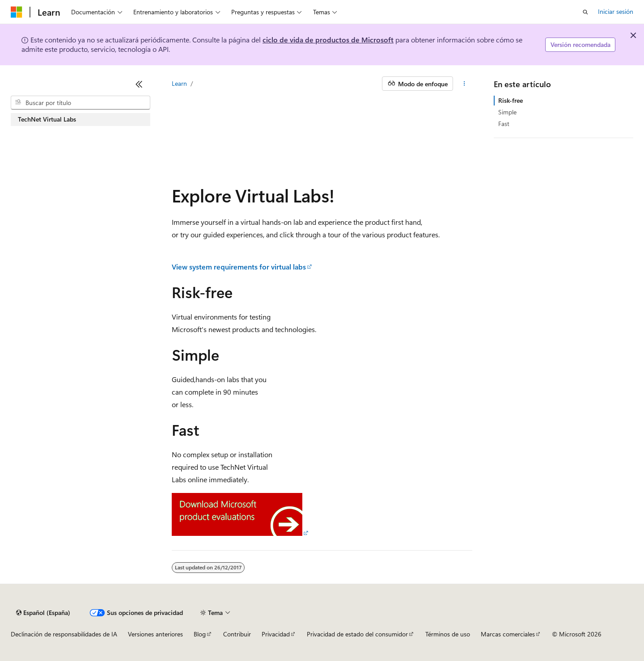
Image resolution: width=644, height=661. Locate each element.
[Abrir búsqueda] (585, 12)
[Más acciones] (464, 84)
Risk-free (511, 100)
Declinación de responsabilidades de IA (64, 634)
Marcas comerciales (508, 634)
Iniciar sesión (616, 11)
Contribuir (237, 634)
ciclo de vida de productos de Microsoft (328, 40)
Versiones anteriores (155, 634)
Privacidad (276, 634)
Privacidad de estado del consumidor (357, 634)
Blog (200, 634)
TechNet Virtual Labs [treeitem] (47, 119)
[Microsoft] (17, 12)
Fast (504, 124)
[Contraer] (139, 84)
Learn (179, 83)
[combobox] (80, 103)
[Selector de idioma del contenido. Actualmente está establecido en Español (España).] (43, 613)
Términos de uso (448, 634)
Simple (507, 112)
